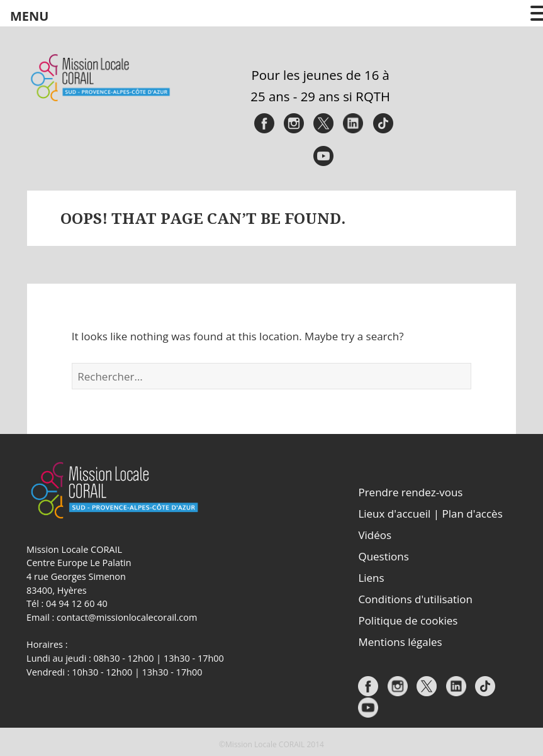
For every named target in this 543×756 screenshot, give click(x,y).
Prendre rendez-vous (410, 492)
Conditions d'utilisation (415, 599)
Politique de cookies (408, 620)
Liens (371, 578)
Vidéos (375, 535)
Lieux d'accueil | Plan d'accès (430, 514)
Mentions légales (400, 642)
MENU (29, 16)
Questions (383, 556)
